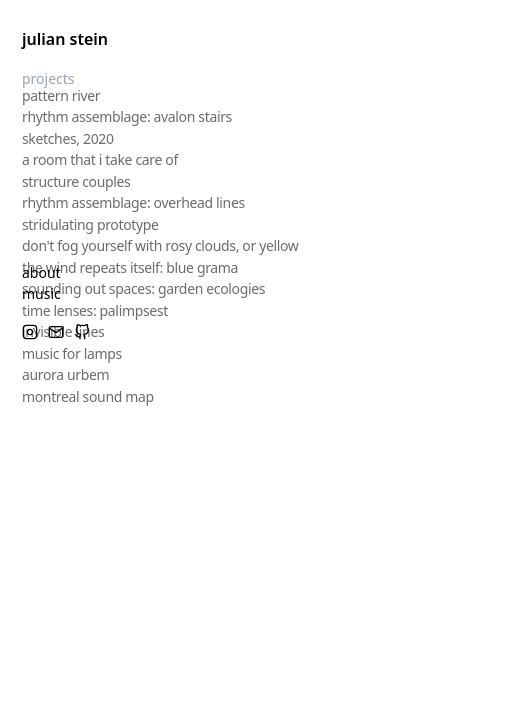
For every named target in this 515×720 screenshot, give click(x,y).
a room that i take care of (100, 158)
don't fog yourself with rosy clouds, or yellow (160, 244)
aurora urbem (65, 373)
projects (48, 78)
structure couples (76, 179)
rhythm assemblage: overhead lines (133, 201)
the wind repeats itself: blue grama (130, 265)
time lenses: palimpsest (95, 308)
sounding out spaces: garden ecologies (143, 287)
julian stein (65, 39)
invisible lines (63, 330)
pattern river (61, 93)
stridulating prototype (90, 222)
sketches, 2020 (68, 136)
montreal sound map (88, 394)
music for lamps (72, 351)
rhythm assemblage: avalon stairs (127, 115)
